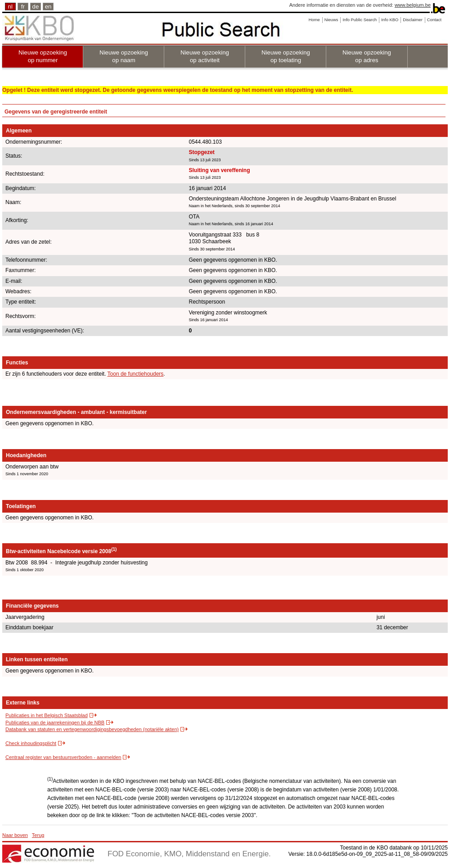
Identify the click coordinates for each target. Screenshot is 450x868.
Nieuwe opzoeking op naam (124, 56)
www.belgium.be (413, 5)
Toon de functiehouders (136, 374)
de (36, 7)
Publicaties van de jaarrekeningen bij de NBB (55, 723)
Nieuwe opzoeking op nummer (43, 56)
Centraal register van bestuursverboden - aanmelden (63, 757)
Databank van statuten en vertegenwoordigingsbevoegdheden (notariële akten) (92, 729)
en (48, 7)
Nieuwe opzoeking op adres (367, 56)
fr (23, 7)
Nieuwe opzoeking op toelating (286, 56)
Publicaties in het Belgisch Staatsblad (47, 715)
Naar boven (15, 835)
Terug (38, 835)
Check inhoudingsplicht (31, 743)
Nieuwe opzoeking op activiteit (205, 56)
